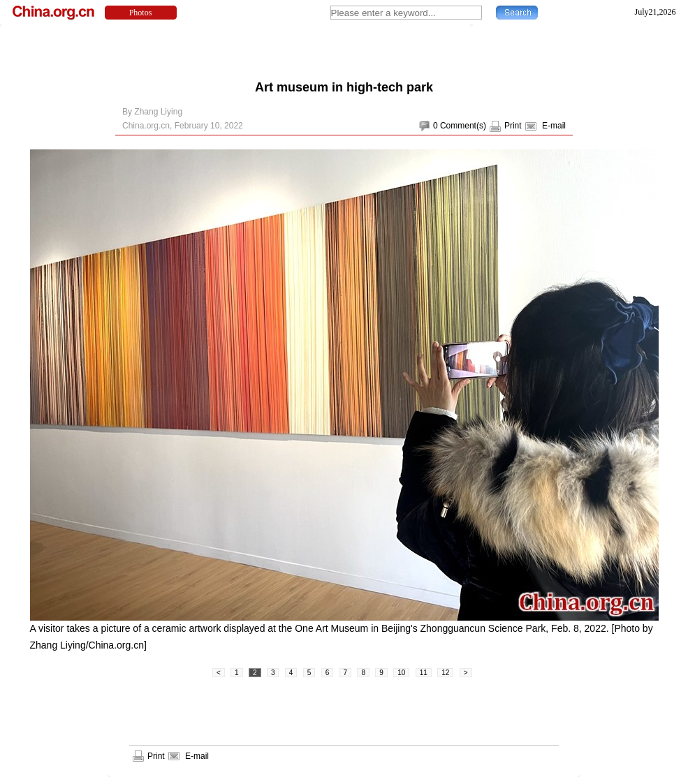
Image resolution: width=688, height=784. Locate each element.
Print (513, 126)
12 (445, 673)
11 (424, 673)
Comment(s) (463, 126)
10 (401, 673)
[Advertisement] (344, 49)
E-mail (554, 126)
